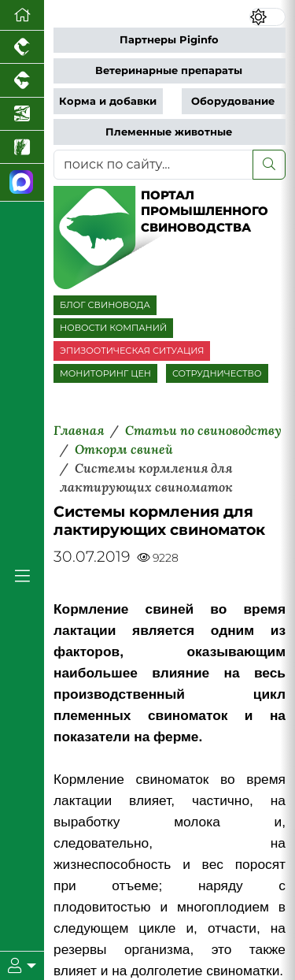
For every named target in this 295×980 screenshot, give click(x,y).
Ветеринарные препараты (169, 71)
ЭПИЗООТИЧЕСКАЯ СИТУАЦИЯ (132, 351)
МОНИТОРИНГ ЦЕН (105, 373)
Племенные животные (169, 132)
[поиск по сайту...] (153, 165)
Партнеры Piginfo (169, 40)
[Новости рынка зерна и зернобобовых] (22, 147)
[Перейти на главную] (22, 15)
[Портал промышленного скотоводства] (22, 80)
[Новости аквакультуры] (22, 114)
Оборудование (233, 101)
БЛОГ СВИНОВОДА (105, 305)
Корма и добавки (108, 101)
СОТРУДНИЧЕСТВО (217, 373)
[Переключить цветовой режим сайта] (267, 17)
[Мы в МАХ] (22, 182)
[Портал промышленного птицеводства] (22, 47)
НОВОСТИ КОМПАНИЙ (113, 328)
